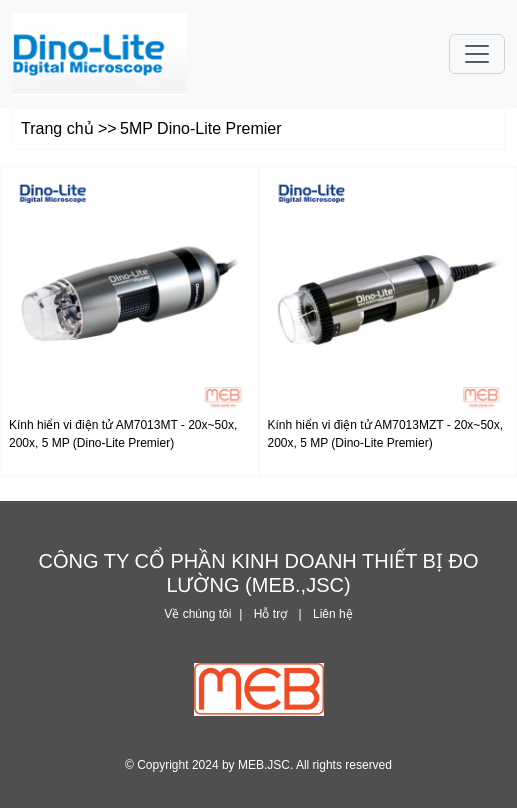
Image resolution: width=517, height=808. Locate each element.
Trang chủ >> (69, 128)
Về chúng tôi (197, 614)
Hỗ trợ (270, 614)
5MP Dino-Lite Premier (201, 128)
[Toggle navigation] (477, 54)
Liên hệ (331, 614)
